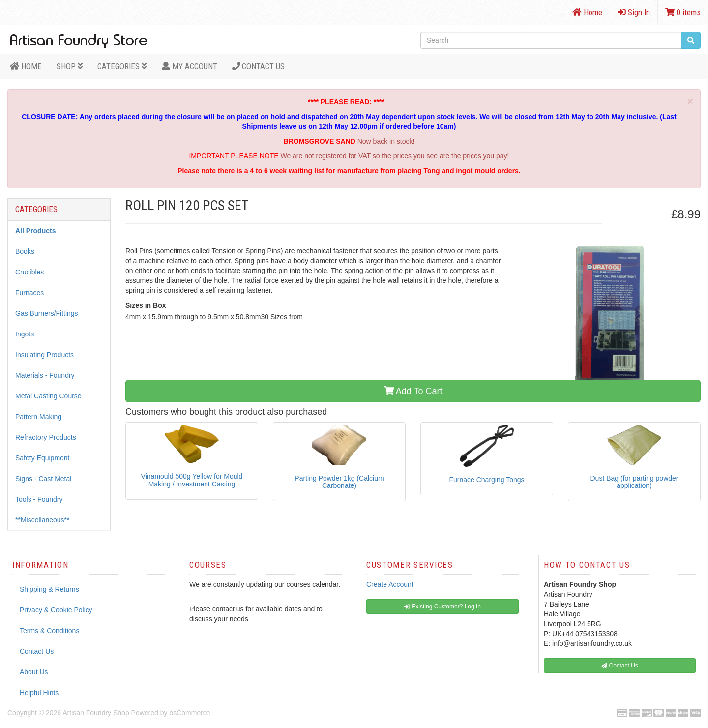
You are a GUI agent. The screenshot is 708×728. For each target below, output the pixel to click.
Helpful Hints (39, 693)
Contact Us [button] (620, 666)
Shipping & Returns (49, 589)
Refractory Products (46, 437)
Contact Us (259, 66)
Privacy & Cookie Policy (56, 610)
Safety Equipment (43, 458)
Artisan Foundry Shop (96, 713)
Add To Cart (413, 391)
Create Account (390, 584)
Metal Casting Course (48, 396)
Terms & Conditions (49, 631)
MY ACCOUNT (190, 66)
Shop (70, 66)
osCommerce (190, 713)
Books (25, 251)
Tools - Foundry (39, 499)
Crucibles (29, 272)
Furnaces (29, 293)
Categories (122, 66)
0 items (683, 12)
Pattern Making (38, 417)
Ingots (25, 334)
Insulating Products (44, 355)
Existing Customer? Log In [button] (442, 607)
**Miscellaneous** (43, 520)
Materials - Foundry (45, 375)
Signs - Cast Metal (43, 479)
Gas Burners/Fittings (47, 313)
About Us (34, 672)
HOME (26, 66)
